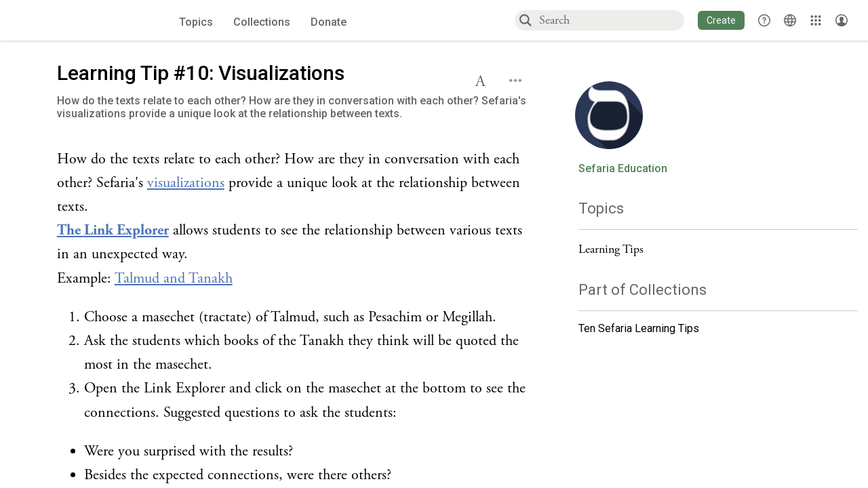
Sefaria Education (623, 169)
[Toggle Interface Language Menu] (790, 20)
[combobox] (611, 20)
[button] (721, 20)
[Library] (816, 20)
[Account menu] (842, 20)
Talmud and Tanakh (174, 279)
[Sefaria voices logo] (79, 21)
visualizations (186, 183)
